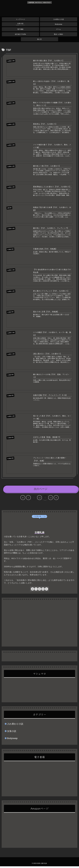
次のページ (41, 491)
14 (51, 499)
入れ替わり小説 (15, 726)
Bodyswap (12, 740)
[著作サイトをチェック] (33, 591)
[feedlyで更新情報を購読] (43, 591)
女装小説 (12, 733)
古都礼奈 (39, 534)
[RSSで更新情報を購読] (46, 591)
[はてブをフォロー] (39, 591)
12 (39, 499)
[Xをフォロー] (36, 591)
